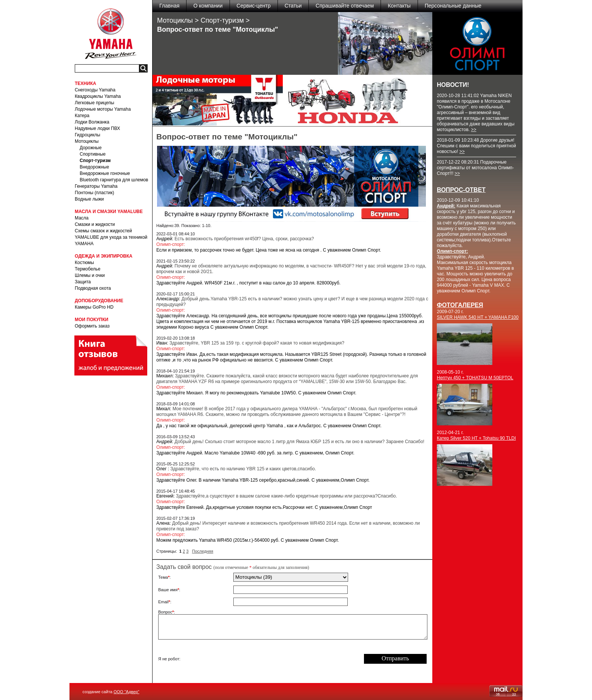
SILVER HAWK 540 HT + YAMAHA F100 (478, 317)
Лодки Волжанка (92, 122)
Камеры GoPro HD (94, 307)
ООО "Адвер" (126, 692)
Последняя (203, 551)
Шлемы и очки (90, 275)
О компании (208, 6)
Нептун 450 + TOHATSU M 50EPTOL (475, 378)
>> (473, 130)
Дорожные (91, 148)
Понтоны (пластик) (94, 193)
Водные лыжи (89, 199)
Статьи (293, 6)
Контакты (399, 6)
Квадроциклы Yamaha (98, 96)
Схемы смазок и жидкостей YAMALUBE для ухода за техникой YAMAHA (111, 237)
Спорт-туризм (95, 161)
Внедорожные (94, 167)
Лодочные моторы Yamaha (103, 109)
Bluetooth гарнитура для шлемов (114, 180)
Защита (83, 282)
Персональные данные (453, 6)
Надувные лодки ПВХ (97, 128)
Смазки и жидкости (95, 224)
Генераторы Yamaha (96, 186)
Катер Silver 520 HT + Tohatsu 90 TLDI (476, 438)
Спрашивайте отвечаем (345, 6)
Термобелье (88, 269)
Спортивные (93, 154)
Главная (169, 6)
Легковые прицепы (94, 103)
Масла (82, 218)
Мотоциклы (87, 141)
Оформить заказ (92, 326)
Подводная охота (93, 288)
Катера (82, 116)
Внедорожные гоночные (105, 173)
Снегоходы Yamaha (95, 90)
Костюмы (84, 263)
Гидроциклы (87, 135)
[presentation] (291, 659)
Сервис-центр (254, 6)
